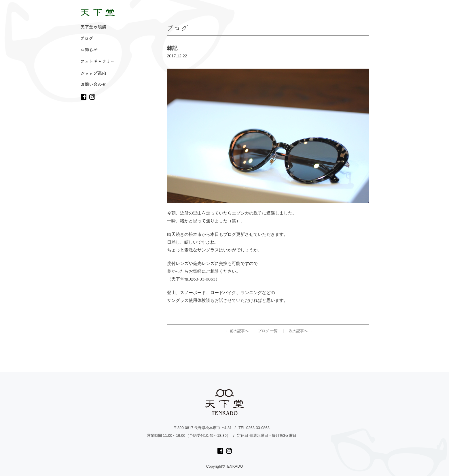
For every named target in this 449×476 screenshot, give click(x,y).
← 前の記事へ (237, 331)
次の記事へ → (301, 331)
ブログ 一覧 (268, 331)
